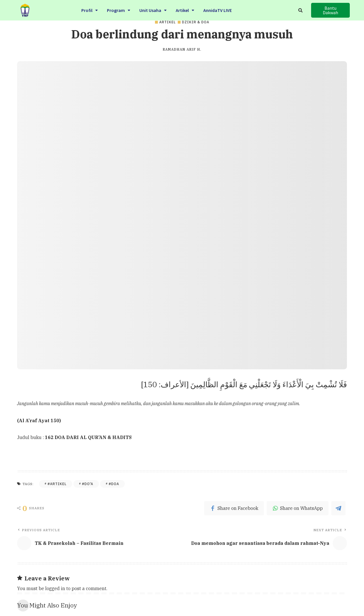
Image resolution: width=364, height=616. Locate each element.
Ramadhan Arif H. (182, 50)
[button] (330, 10)
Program (119, 9)
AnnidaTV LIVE (218, 9)
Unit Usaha (153, 9)
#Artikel (57, 484)
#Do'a (88, 484)
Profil (90, 9)
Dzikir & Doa (196, 22)
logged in (55, 588)
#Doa (114, 484)
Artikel (185, 9)
